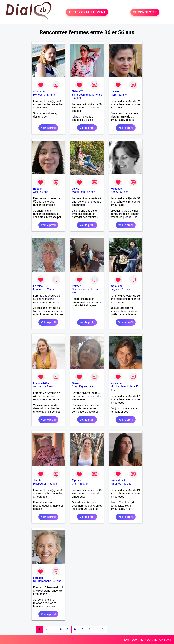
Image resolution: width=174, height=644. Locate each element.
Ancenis (38, 386)
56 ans (126, 289)
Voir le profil (48, 128)
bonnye (115, 91)
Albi (36, 192)
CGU (134, 640)
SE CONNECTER (145, 12)
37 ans (51, 95)
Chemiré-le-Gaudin (83, 289)
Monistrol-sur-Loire (122, 386)
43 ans (84, 484)
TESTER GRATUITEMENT (87, 12)
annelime (116, 383)
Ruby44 (38, 189)
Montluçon (78, 192)
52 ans (123, 95)
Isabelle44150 (42, 383)
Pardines (116, 484)
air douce (39, 91)
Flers (114, 95)
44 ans (49, 386)
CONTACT (165, 640)
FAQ (127, 640)
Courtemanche (42, 581)
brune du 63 (118, 480)
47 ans (91, 192)
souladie (38, 578)
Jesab (37, 480)
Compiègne (79, 386)
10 (103, 629)
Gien (75, 484)
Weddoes (116, 189)
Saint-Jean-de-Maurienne (87, 95)
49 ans (92, 386)
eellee (75, 189)
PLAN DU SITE (148, 640)
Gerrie (76, 383)
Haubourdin (40, 484)
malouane (117, 286)
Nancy (114, 192)
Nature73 (77, 91)
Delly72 (76, 286)
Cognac (115, 289)
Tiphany (77, 480)
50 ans (77, 98)
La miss (38, 286)
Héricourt (39, 95)
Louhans (38, 289)
